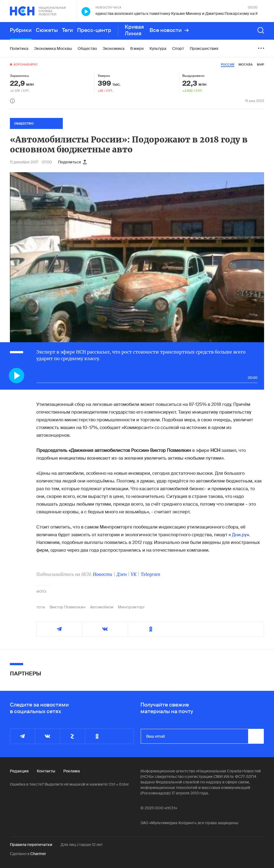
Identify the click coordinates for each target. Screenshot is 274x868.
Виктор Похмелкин (68, 607)
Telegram (150, 574)
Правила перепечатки (31, 845)
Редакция (19, 771)
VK (134, 574)
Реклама (72, 771)
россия (228, 64)
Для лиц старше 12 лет (82, 845)
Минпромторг (131, 607)
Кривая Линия (134, 30)
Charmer (38, 854)
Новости (103, 574)
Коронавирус (26, 64)
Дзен (122, 574)
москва (246, 64)
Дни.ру (239, 535)
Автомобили (102, 607)
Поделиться (72, 162)
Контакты (46, 771)
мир (261, 64)
